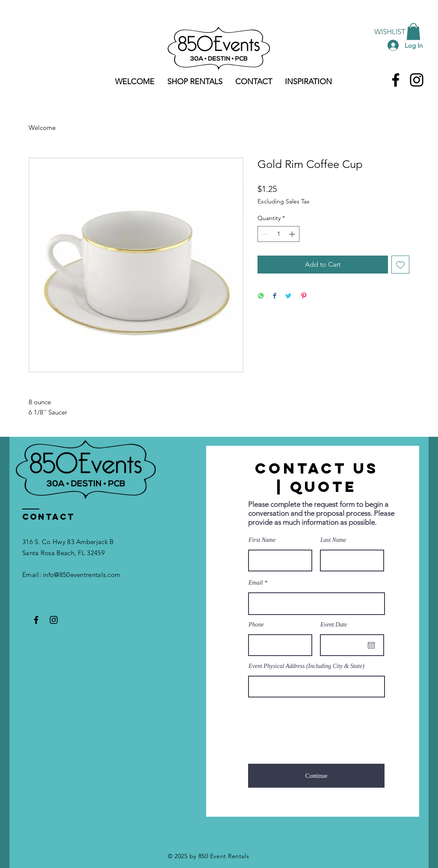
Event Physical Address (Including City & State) (306, 666)
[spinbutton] (278, 234)
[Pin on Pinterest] (304, 296)
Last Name (333, 540)
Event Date (334, 625)
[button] (413, 31)
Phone (256, 625)
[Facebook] (396, 80)
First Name (262, 540)
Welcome (42, 128)
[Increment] (293, 234)
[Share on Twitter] (288, 296)
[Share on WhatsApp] (261, 296)
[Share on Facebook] (275, 296)
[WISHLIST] (390, 32)
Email (256, 583)
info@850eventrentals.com (81, 575)
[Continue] (316, 776)
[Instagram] (417, 80)
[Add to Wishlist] (400, 265)
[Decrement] (264, 234)
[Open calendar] (371, 645)
